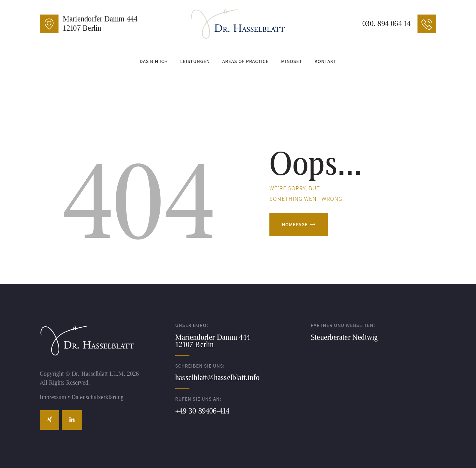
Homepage (295, 224)
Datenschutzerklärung (98, 397)
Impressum (53, 397)
